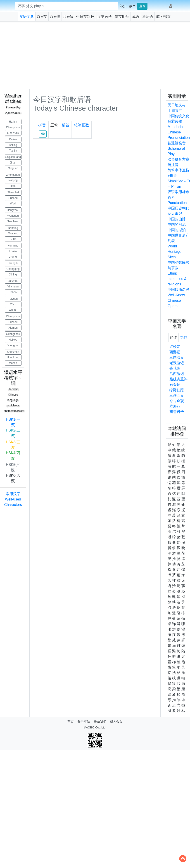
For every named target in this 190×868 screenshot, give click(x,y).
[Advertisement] (95, 55)
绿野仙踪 (177, 390)
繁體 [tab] (184, 337)
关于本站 (84, 721)
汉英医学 (104, 17)
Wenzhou (13, 216)
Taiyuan (13, 299)
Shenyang (13, 133)
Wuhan (13, 310)
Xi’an (13, 304)
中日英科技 (85, 17)
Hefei (13, 186)
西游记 (175, 352)
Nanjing (13, 180)
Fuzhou (13, 322)
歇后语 (148, 17)
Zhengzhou (13, 175)
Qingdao (13, 168)
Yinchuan (13, 287)
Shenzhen (13, 352)
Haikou (13, 340)
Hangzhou (13, 210)
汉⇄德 (55, 17)
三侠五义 (177, 395)
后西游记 (177, 374)
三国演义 (177, 357)
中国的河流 (177, 224)
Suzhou (13, 198)
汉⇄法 (68, 17)
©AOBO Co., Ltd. (95, 727)
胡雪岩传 (177, 412)
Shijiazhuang (13, 157)
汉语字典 (27, 17)
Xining (13, 275)
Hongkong (13, 357)
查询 (142, 6)
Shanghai (13, 192)
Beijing (13, 145)
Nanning (13, 228)
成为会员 (116, 721)
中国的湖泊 (177, 230)
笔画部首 (163, 17)
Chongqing (13, 269)
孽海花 (175, 406)
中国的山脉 (177, 219)
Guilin (13, 239)
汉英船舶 (122, 17)
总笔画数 (81, 125)
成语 (136, 17)
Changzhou (13, 316)
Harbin (13, 122)
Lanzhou (13, 281)
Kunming (13, 246)
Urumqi (13, 257)
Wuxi (13, 204)
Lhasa (13, 251)
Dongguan (13, 345)
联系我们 (100, 721)
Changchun (13, 127)
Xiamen (13, 328)
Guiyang (13, 233)
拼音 (42, 125)
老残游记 (177, 363)
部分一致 (126, 6)
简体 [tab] (173, 337)
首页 (71, 721)
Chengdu (13, 263)
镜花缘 (175, 368)
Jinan (13, 163)
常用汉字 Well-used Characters (13, 499)
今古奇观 (177, 401)
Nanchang (13, 221)
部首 (66, 125)
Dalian (13, 139)
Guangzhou (13, 334)
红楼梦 (175, 347)
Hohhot (13, 292)
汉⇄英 (42, 17)
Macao (13, 363)
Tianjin (13, 151)
